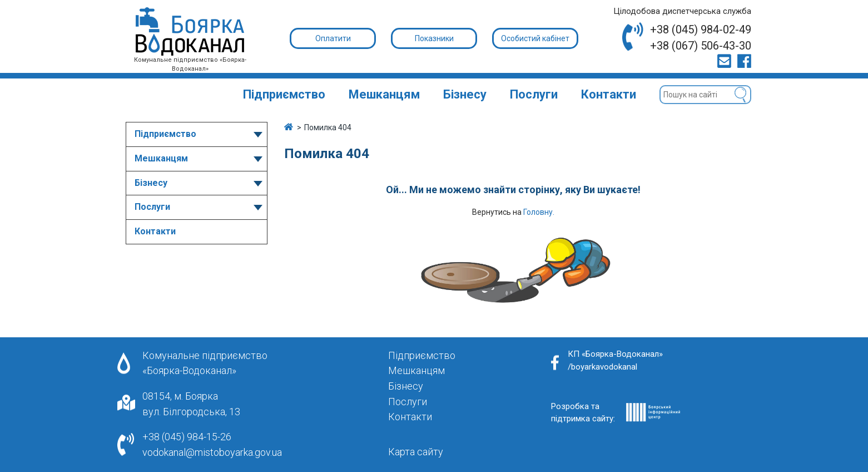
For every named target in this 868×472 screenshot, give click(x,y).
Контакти (609, 94)
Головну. (539, 212)
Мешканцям (384, 94)
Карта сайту (416, 452)
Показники (434, 38)
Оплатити (333, 38)
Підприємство (284, 94)
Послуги (534, 94)
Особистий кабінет (535, 38)
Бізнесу (465, 94)
